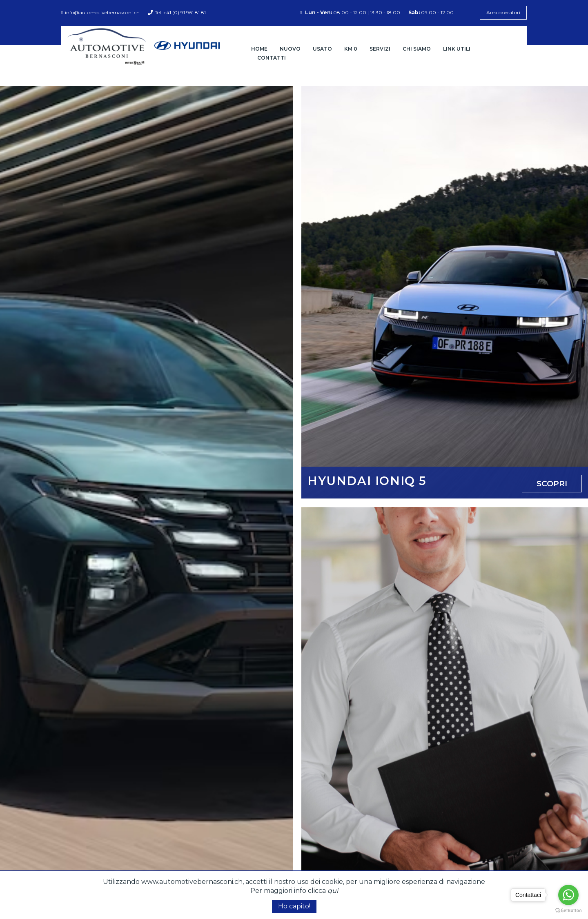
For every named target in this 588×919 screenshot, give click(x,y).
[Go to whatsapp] (568, 895)
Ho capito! (294, 906)
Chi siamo (417, 49)
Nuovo (290, 49)
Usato (322, 49)
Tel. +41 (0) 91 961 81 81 (177, 12)
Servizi (380, 49)
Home (259, 49)
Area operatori (503, 12)
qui (333, 891)
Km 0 (351, 49)
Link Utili (457, 49)
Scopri (552, 483)
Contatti (272, 58)
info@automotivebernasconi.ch (100, 12)
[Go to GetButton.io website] (568, 911)
